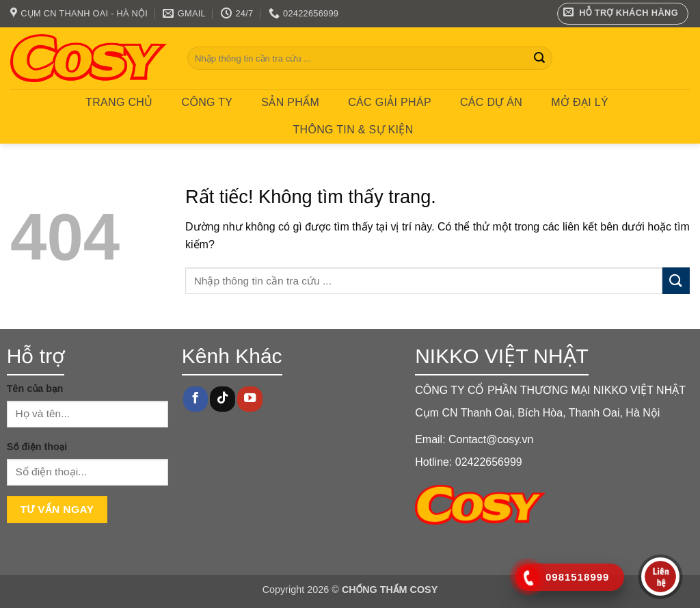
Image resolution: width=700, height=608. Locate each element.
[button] (623, 14)
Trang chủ (119, 102)
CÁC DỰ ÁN (491, 102)
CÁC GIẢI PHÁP (390, 102)
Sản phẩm (290, 102)
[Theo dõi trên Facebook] (196, 399)
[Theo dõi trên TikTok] (222, 399)
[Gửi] (539, 58)
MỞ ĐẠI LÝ (580, 102)
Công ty (207, 102)
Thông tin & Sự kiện (353, 130)
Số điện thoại (37, 447)
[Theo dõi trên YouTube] (250, 399)
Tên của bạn (35, 388)
